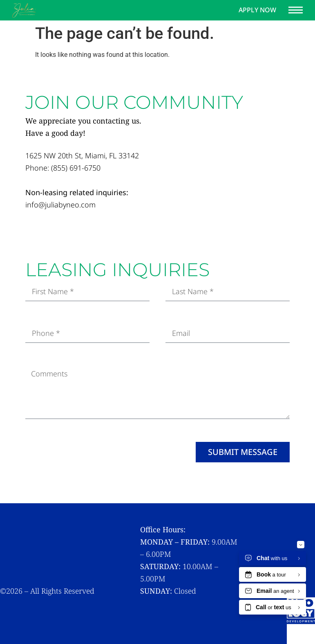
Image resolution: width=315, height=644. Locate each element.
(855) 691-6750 (76, 168)
